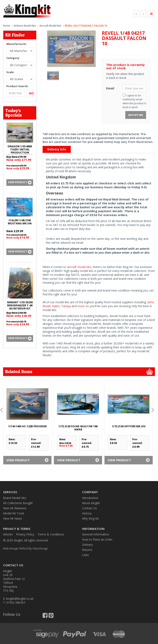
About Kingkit (91, 503)
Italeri (56, 306)
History (87, 513)
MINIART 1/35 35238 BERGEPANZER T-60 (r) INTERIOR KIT (20, 305)
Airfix (151, 302)
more (81, 306)
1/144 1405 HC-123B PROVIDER (27, 426)
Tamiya (66, 306)
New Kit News (13, 518)
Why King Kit (90, 518)
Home (7, 26)
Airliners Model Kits (25, 26)
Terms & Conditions (51, 534)
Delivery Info (57, 149)
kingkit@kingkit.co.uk (20, 599)
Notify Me (136, 115)
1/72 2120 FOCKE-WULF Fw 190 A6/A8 (78, 428)
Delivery (87, 545)
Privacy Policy (25, 534)
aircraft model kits (79, 267)
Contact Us (89, 508)
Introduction (90, 498)
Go (31, 93)
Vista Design (40, 548)
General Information (96, 534)
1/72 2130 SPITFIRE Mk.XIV (129, 426)
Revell (46, 306)
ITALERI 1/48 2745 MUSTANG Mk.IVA (20, 222)
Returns (87, 550)
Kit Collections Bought (18, 503)
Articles (8, 534)
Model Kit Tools (14, 513)
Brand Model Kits (15, 498)
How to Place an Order (97, 539)
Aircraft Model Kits (50, 26)
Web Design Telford (15, 548)
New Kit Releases (15, 508)
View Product (20, 183)
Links (85, 555)
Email (110, 88)
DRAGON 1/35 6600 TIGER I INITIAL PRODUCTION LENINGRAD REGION (20, 151)
